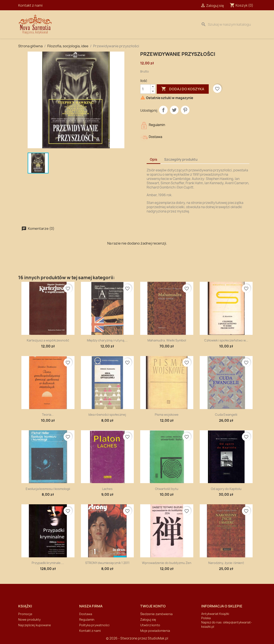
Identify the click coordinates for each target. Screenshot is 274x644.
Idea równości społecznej (107, 415)
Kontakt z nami (30, 5)
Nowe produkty (29, 620)
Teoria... (48, 415)
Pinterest (185, 110)
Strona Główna (80, 24)
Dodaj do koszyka (183, 89)
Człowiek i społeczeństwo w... (226, 340)
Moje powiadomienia (155, 631)
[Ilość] (145, 89)
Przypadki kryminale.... (48, 563)
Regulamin (87, 620)
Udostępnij (163, 110)
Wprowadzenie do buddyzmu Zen (167, 563)
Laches (107, 489)
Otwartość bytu (167, 489)
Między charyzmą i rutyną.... (107, 340)
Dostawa (108, 24)
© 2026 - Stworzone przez (127, 638)
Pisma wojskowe (167, 415)
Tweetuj (174, 110)
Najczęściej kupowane (35, 625)
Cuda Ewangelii (226, 415)
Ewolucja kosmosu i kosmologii (48, 489)
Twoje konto (153, 606)
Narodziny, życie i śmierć (226, 563)
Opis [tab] (153, 160)
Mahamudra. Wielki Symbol (167, 340)
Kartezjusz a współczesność (48, 340)
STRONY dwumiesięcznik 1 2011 (107, 563)
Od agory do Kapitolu (226, 489)
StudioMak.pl (158, 638)
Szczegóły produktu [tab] (181, 160)
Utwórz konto (150, 625)
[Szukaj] (228, 24)
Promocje (25, 614)
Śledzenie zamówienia (156, 614)
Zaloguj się (148, 620)
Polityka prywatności (94, 625)
